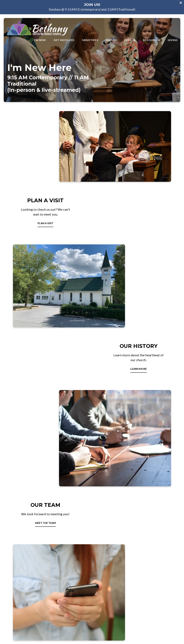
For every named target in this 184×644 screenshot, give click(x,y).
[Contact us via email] (26, 584)
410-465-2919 (70, 595)
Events (130, 40)
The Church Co (92, 627)
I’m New (40, 40)
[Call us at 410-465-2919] (70, 584)
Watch (111, 40)
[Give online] (158, 584)
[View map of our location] (114, 584)
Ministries (90, 40)
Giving (173, 40)
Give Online (158, 595)
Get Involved (64, 40)
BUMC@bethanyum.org (26, 595)
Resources (152, 40)
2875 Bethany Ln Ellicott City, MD (114, 595)
